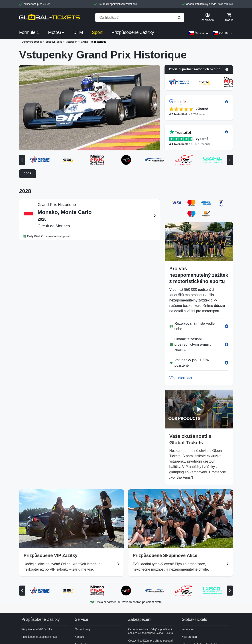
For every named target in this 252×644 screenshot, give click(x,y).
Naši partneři (189, 637)
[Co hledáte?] (140, 18)
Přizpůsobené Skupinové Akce (39, 637)
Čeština (199, 33)
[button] (199, 69)
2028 (28, 174)
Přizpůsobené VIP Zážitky (37, 629)
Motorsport (72, 42)
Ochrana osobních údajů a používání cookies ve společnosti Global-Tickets (150, 631)
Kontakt (79, 637)
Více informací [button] (181, 378)
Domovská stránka (32, 42)
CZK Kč (224, 33)
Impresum (188, 629)
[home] (49, 18)
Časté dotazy (83, 629)
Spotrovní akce (54, 42)
